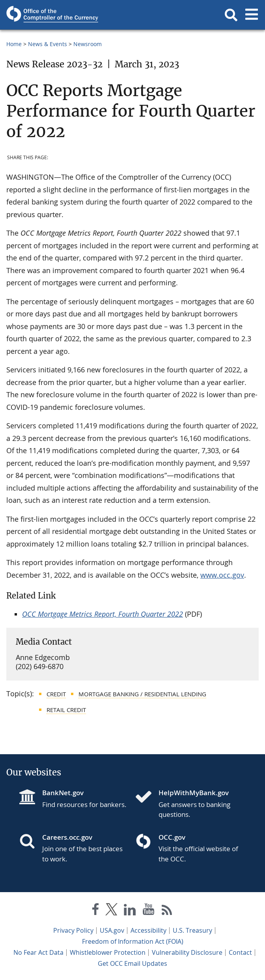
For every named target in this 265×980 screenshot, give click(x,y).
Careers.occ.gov (67, 837)
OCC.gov (172, 837)
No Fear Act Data (38, 952)
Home (14, 44)
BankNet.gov (63, 793)
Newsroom (88, 44)
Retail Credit (66, 710)
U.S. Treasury (192, 930)
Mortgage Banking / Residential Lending (142, 694)
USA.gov (112, 930)
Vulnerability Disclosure (187, 952)
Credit (56, 694)
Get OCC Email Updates (132, 963)
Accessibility (148, 930)
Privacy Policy (73, 930)
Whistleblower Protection (108, 952)
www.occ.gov (222, 575)
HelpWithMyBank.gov (194, 793)
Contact (240, 952)
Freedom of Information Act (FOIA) (133, 941)
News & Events (48, 44)
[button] (231, 15)
